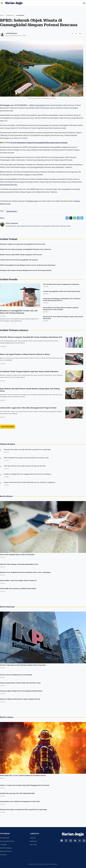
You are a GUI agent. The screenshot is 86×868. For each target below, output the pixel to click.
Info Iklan (3, 855)
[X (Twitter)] (66, 841)
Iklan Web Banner (6, 851)
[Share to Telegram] (82, 218)
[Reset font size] (76, 34)
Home (2, 15)
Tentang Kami (5, 838)
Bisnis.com (33, 841)
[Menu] (2, 3)
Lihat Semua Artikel (8, 427)
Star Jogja (33, 845)
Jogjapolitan (10, 15)
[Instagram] (71, 841)
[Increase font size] (80, 34)
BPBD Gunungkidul (37, 105)
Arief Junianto (12, 223)
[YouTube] (75, 841)
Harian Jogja (33, 201)
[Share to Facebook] (68, 218)
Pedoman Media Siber (7, 841)
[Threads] (80, 841)
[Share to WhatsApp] (75, 218)
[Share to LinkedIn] (78, 218)
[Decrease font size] (72, 34)
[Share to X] (71, 218)
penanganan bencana (9, 185)
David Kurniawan (11, 33)
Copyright (3, 845)
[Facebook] (62, 841)
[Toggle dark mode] (84, 3)
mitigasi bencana (12, 211)
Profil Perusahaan (6, 848)
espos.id (33, 838)
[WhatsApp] (84, 841)
